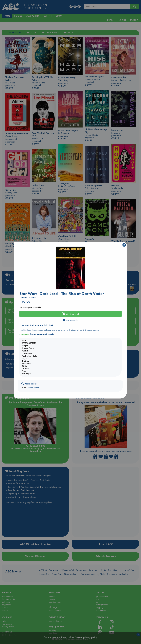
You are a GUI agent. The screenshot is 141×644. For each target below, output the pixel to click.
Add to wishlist (70, 320)
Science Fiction (33, 388)
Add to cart (70, 314)
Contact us (24, 334)
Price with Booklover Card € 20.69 (36, 325)
